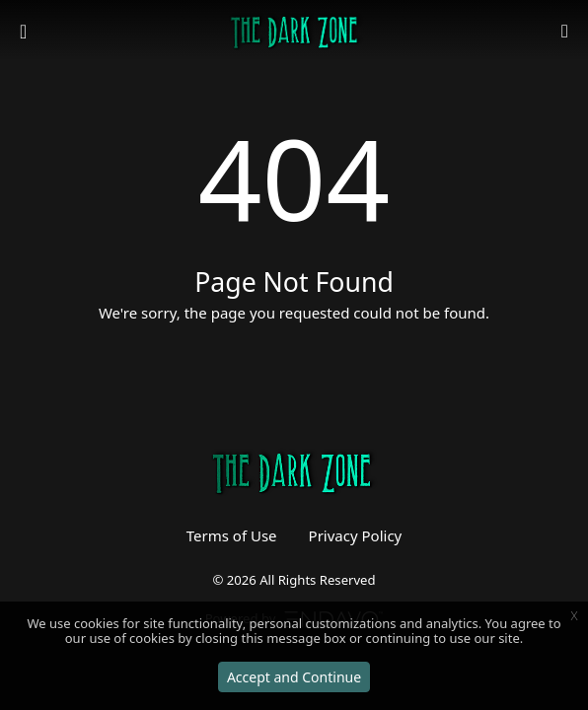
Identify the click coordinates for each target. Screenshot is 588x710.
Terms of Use (232, 535)
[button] (565, 32)
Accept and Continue (294, 677)
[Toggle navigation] (25, 32)
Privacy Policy (356, 535)
